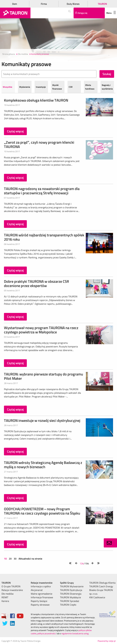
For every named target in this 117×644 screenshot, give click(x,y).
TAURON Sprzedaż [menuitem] (70, 601)
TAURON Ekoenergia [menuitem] (71, 594)
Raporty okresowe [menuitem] (40, 605)
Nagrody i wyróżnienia (107, 87)
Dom (15, 4)
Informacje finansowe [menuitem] (42, 597)
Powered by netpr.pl (107, 641)
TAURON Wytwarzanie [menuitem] (72, 586)
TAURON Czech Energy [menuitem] (101, 586)
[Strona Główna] (15, 13)
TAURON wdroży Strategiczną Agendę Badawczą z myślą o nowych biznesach (43, 465)
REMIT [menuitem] (5, 597)
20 (10, 559)
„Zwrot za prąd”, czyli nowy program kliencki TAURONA (39, 144)
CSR (71, 87)
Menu (111, 13)
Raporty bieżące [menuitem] (39, 601)
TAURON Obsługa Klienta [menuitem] (102, 583)
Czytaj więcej (15, 131)
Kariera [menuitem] (5, 601)
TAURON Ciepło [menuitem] (68, 605)
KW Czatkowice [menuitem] (97, 597)
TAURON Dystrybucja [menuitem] (71, 590)
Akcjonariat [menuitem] (37, 590)
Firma (44, 4)
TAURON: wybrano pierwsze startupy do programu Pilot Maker (43, 376)
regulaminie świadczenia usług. (75, 633)
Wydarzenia (25, 87)
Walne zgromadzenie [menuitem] (42, 594)
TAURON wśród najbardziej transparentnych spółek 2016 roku (44, 237)
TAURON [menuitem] (6, 583)
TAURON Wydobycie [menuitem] (70, 597)
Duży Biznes (73, 4)
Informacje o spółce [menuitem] (41, 586)
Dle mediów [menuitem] (8, 594)
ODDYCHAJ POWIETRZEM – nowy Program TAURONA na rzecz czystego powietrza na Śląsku (42, 511)
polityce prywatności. (47, 633)
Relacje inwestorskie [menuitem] (12, 590)
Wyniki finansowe (57, 87)
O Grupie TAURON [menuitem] (11, 586)
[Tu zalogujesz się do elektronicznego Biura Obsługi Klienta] (89, 13)
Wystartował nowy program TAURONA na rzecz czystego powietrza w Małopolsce (41, 330)
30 (15, 559)
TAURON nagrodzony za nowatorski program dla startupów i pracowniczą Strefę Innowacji (42, 191)
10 (6, 559)
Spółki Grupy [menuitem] (67, 583)
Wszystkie (7, 87)
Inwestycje (41, 87)
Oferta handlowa (90, 87)
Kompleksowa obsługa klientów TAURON (36, 100)
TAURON (102, 4)
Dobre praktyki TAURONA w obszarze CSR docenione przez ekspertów (36, 283)
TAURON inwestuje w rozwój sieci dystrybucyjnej (42, 420)
